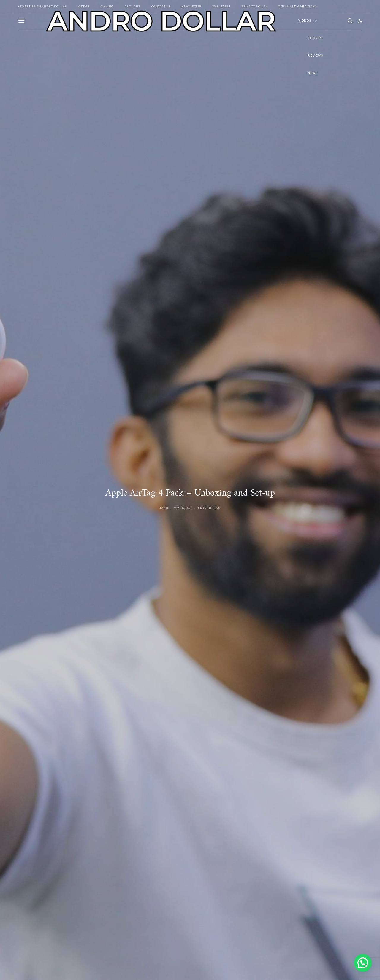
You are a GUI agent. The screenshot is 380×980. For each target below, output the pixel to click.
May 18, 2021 (183, 508)
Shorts (315, 38)
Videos (305, 21)
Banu (164, 508)
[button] (360, 21)
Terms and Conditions (298, 7)
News (312, 73)
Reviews (315, 56)
